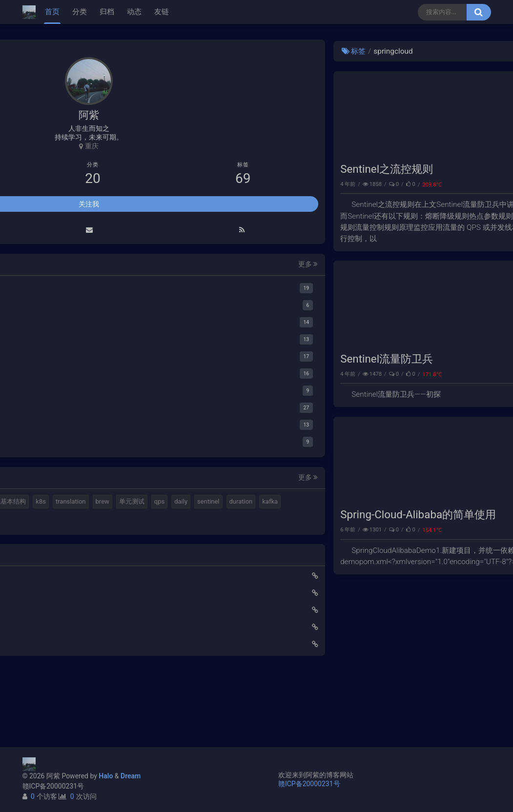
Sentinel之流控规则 (219, 183)
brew (41, 538)
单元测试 (70, 538)
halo (59, 503)
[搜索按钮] (479, 12)
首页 (52, 12)
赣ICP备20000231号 (53, 786)
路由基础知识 (50, 715)
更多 (139, 266)
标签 (186, 51)
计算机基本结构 (56, 520)
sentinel (45, 556)
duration (78, 556)
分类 (80, 12)
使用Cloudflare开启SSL (64, 647)
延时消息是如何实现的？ (67, 681)
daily (119, 538)
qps (98, 538)
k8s (93, 520)
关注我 (89, 205)
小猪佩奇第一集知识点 (63, 698)
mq (39, 503)
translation (123, 520)
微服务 (475, 199)
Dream (131, 776)
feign (114, 573)
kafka (107, 556)
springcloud (468, 573)
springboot (49, 573)
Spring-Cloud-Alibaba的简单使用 (251, 558)
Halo (106, 776)
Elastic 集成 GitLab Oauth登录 (75, 664)
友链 (162, 12)
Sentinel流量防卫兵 (219, 387)
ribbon (43, 590)
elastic (84, 503)
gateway (86, 573)
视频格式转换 (122, 503)
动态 (134, 12)
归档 (107, 12)
